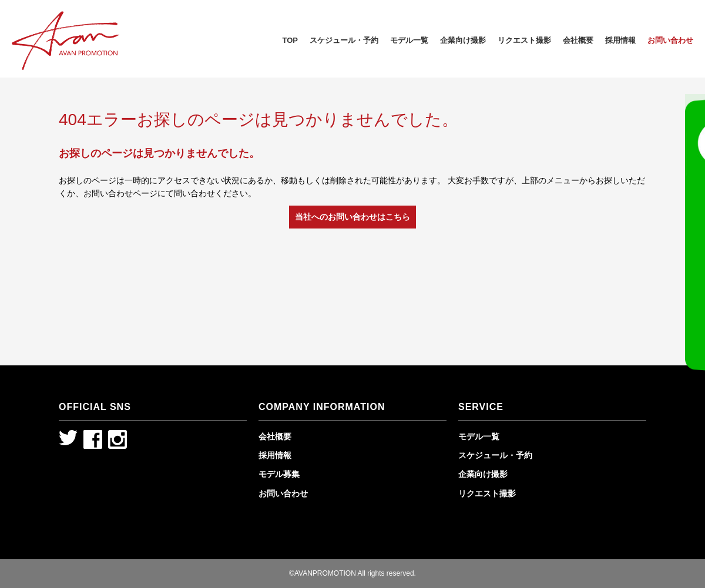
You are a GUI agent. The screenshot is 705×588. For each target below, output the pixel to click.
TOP (291, 40)
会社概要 (578, 40)
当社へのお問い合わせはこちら (352, 217)
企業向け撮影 (463, 40)
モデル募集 (279, 474)
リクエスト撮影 (524, 40)
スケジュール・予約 (344, 40)
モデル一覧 (409, 40)
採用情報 (620, 40)
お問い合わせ (670, 40)
